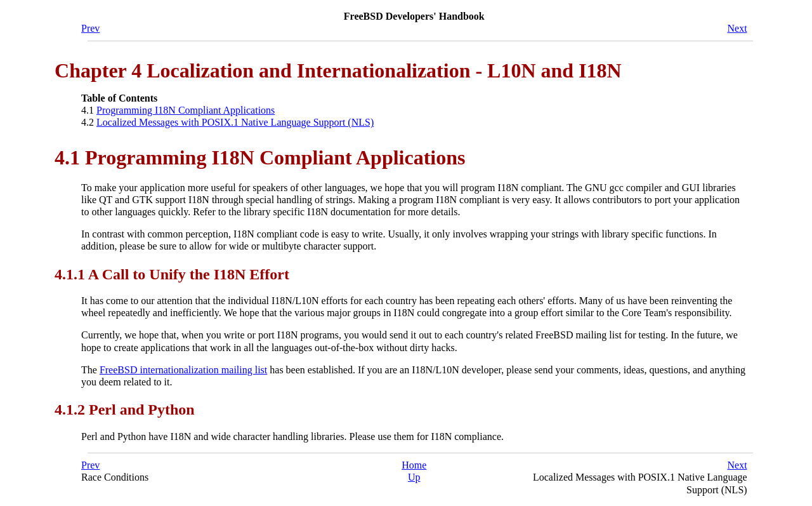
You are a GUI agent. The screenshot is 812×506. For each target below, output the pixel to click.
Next (737, 28)
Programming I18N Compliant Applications (186, 110)
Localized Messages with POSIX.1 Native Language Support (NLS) (235, 122)
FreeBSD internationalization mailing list (183, 370)
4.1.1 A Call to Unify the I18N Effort (172, 274)
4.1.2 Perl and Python (125, 409)
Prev (90, 28)
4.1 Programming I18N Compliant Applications (260, 157)
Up (414, 477)
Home (414, 465)
